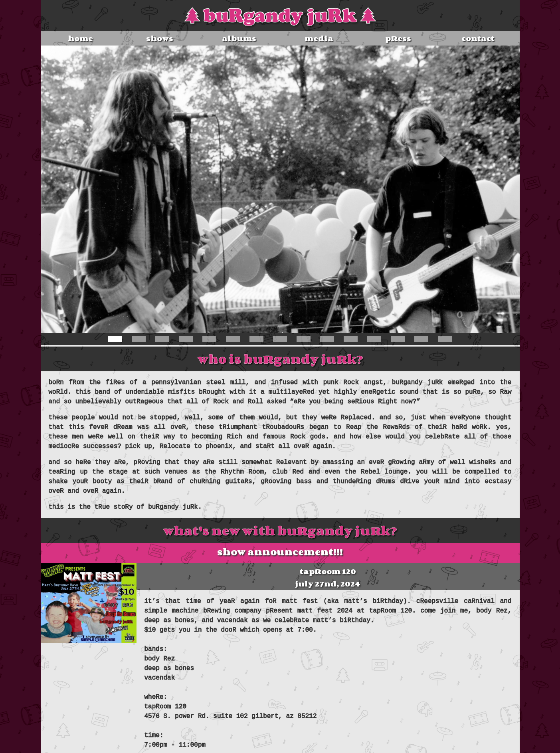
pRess (398, 38)
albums (239, 38)
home (80, 38)
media (319, 38)
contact (478, 38)
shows (160, 38)
